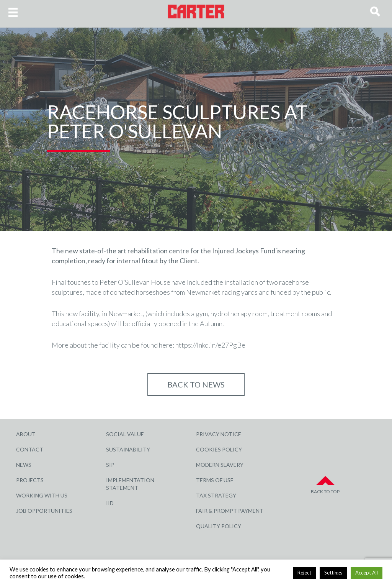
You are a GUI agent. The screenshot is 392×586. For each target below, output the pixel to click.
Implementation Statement (130, 484)
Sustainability (128, 449)
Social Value (125, 434)
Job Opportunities (44, 511)
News (24, 465)
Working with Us (42, 495)
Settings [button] (333, 573)
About (26, 434)
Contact (30, 449)
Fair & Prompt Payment (230, 511)
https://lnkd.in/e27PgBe (210, 345)
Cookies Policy (219, 449)
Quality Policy (219, 526)
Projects (30, 480)
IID (110, 503)
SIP (110, 465)
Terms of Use (215, 480)
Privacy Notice (219, 434)
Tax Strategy (216, 495)
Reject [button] (304, 573)
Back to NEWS (196, 384)
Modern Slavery (220, 465)
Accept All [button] (367, 573)
